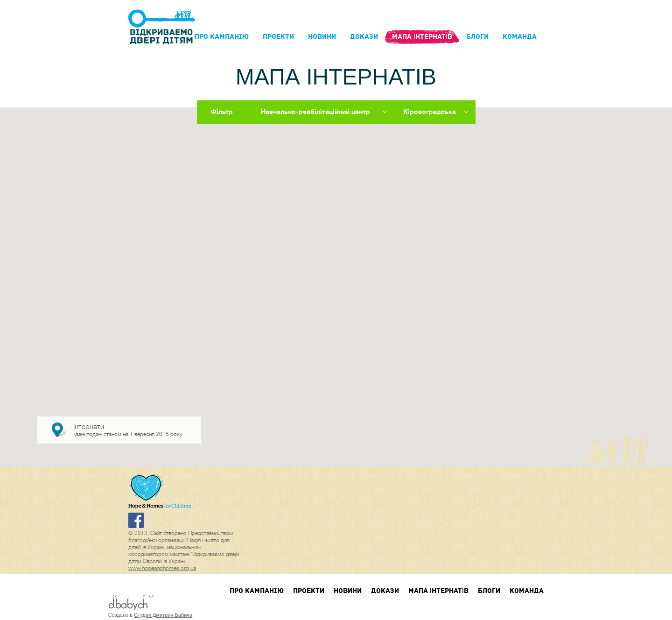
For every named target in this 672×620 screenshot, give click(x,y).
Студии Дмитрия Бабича (163, 615)
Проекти (278, 37)
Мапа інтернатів (422, 37)
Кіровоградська (430, 112)
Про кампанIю (222, 37)
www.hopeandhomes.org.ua (162, 568)
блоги (477, 37)
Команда (520, 37)
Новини (322, 37)
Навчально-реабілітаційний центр (315, 112)
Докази (364, 37)
